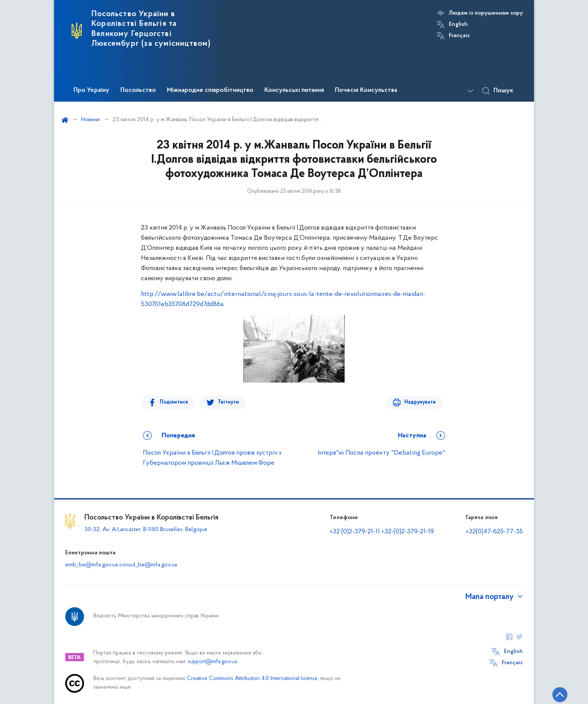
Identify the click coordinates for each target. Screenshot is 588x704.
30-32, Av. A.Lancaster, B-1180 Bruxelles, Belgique (146, 530)
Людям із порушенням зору (486, 13)
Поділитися (174, 402)
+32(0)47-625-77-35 (494, 532)
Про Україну (91, 90)
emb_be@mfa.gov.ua (91, 565)
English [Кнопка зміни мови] (458, 24)
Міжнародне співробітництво (210, 90)
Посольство (138, 90)
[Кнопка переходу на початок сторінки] (560, 695)
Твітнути (228, 402)
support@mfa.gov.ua (212, 662)
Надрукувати (420, 402)
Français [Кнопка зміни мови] (459, 36)
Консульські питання (294, 90)
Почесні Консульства (366, 90)
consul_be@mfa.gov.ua (148, 565)
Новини (90, 120)
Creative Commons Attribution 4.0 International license (252, 679)
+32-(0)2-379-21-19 (408, 532)
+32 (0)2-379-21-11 (355, 532)
